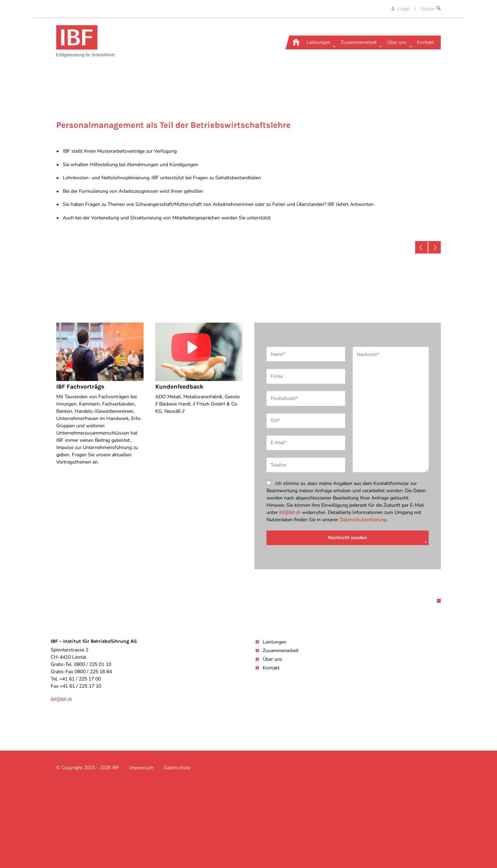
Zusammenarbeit (281, 651)
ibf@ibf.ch (290, 512)
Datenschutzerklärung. (364, 520)
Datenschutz (177, 768)
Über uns (272, 659)
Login (401, 9)
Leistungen (275, 642)
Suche (431, 9)
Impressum (142, 768)
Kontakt (271, 668)
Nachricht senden (347, 538)
